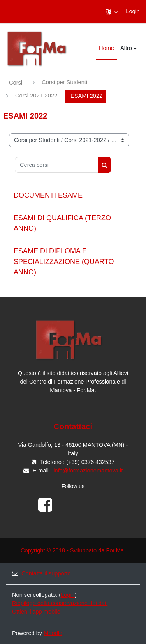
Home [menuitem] (106, 48)
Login (133, 11)
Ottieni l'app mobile (36, 612)
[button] (112, 12)
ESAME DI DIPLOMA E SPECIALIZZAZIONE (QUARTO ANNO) (64, 262)
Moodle (53, 633)
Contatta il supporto (41, 573)
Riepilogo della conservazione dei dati (60, 603)
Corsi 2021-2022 (36, 96)
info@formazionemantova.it (88, 471)
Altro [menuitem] (126, 48)
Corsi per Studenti (64, 82)
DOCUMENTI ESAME (48, 195)
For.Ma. (116, 550)
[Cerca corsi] (57, 165)
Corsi (16, 83)
